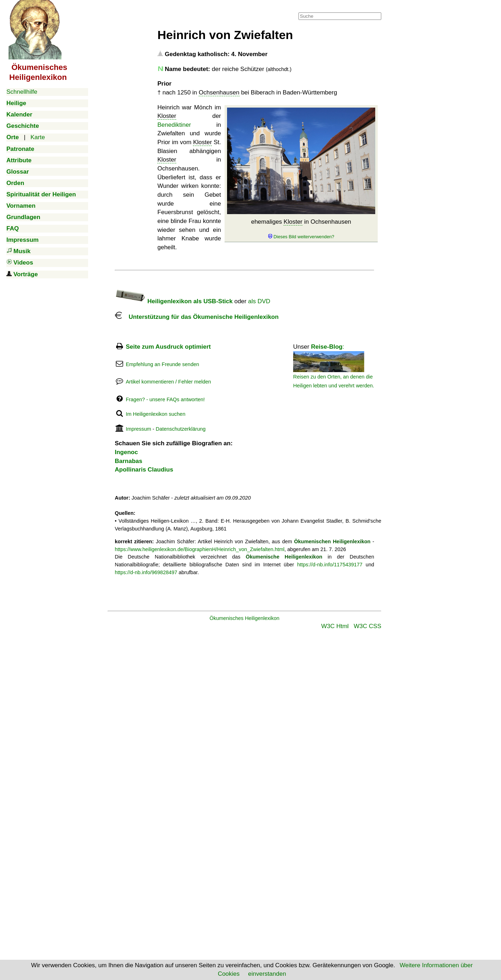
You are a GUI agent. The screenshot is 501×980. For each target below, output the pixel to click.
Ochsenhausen (219, 92)
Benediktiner (174, 125)
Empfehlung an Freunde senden (162, 364)
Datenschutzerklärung (181, 429)
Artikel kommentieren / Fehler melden (168, 382)
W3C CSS (368, 626)
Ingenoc (126, 452)
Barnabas (128, 461)
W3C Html (335, 626)
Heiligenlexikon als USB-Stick (174, 301)
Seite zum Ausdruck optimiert (168, 347)
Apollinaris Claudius (144, 470)
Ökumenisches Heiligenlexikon (245, 618)
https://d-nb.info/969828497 (146, 572)
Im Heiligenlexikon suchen (156, 414)
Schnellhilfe (22, 92)
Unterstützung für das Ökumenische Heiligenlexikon (197, 317)
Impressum (138, 429)
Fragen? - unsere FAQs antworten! (165, 399)
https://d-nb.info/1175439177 (330, 565)
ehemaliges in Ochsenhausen (301, 229)
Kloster (293, 222)
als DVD (259, 301)
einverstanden (267, 974)
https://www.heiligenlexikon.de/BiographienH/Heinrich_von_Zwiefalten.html (200, 549)
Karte (38, 137)
